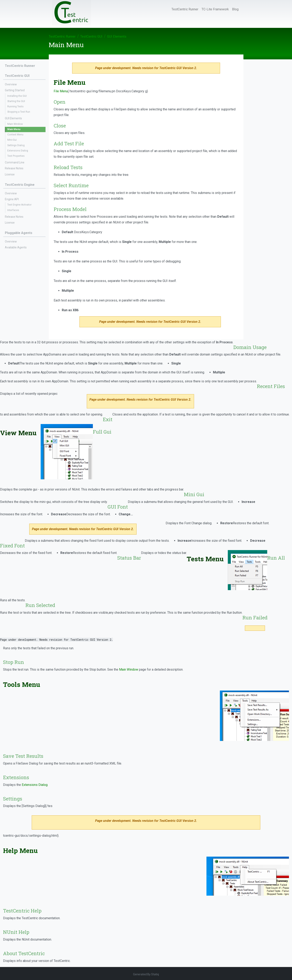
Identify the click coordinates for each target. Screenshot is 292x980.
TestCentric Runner (185, 9)
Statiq (155, 974)
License (10, 174)
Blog (235, 9)
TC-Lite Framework (215, 9)
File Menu (61, 91)
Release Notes (14, 168)
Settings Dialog (16, 145)
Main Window (15, 124)
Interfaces (13, 210)
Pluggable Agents (19, 233)
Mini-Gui (12, 140)
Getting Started (15, 90)
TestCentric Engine (20, 185)
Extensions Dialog (18, 151)
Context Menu (15, 135)
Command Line (15, 162)
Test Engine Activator (19, 205)
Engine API (12, 199)
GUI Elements (117, 36)
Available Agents (16, 247)
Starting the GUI (16, 101)
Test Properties (16, 156)
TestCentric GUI (91, 36)
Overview (11, 84)
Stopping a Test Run (19, 112)
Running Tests (15, 107)
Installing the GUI (17, 96)
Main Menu (14, 129)
